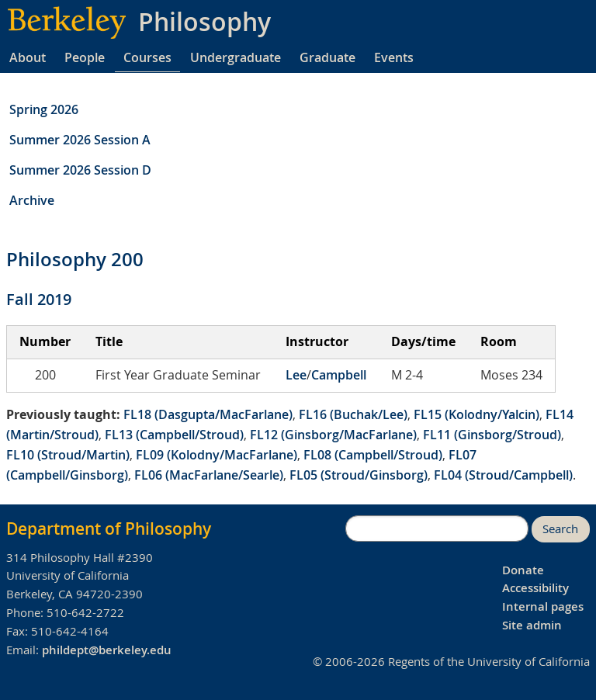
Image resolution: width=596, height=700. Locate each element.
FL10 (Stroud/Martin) (68, 455)
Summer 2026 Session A (80, 140)
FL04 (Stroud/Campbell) (503, 475)
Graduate (327, 57)
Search (560, 529)
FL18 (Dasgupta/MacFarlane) (208, 414)
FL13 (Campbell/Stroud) (174, 435)
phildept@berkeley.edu (107, 650)
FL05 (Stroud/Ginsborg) (359, 475)
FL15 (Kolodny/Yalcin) (476, 414)
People (85, 57)
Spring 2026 (44, 109)
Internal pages (543, 606)
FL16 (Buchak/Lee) (353, 414)
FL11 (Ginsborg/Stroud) (492, 435)
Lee (296, 375)
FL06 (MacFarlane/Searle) (209, 475)
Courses (147, 57)
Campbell (339, 375)
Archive (32, 200)
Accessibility (535, 588)
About (28, 57)
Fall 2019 (39, 299)
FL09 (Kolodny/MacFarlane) (217, 455)
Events (394, 57)
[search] (437, 528)
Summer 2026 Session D (80, 170)
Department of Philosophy (109, 528)
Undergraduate (236, 57)
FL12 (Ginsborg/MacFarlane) (333, 435)
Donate (523, 570)
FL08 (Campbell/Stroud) (373, 455)
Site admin (532, 625)
